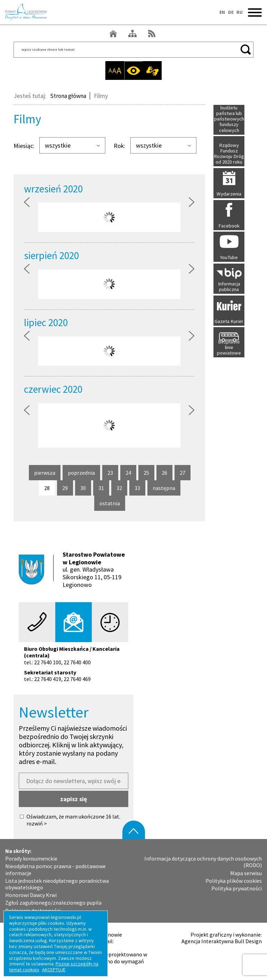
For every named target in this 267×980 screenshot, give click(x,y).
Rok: (120, 146)
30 (86, 488)
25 (149, 473)
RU (240, 12)
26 (167, 473)
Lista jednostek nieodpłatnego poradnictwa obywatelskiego (57, 884)
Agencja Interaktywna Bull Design (222, 941)
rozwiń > (37, 824)
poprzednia (81, 475)
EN (221, 12)
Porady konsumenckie (31, 859)
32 (122, 488)
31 (104, 488)
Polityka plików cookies (234, 881)
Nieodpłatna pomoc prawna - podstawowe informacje (55, 870)
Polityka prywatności (237, 888)
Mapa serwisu (246, 873)
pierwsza (45, 475)
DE (230, 12)
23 (113, 473)
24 (131, 473)
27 (185, 473)
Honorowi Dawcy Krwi (31, 895)
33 (140, 488)
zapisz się (74, 799)
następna (164, 490)
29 (68, 488)
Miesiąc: (24, 146)
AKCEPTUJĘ (54, 970)
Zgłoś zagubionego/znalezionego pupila (53, 903)
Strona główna (69, 96)
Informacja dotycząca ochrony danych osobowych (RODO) (203, 862)
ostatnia (110, 505)
